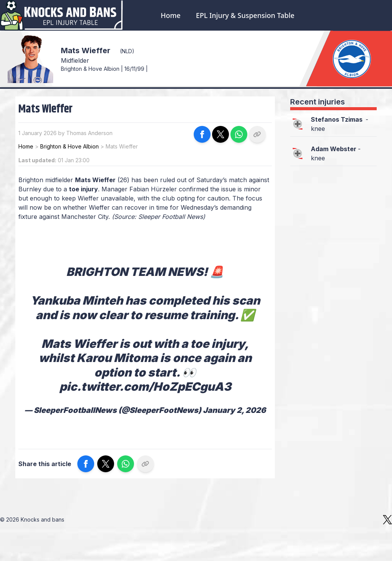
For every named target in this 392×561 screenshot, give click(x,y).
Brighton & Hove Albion (69, 146)
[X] (387, 520)
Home (171, 15)
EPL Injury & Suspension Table (245, 15)
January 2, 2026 (234, 410)
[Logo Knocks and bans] (62, 15)
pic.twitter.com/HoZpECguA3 (145, 387)
